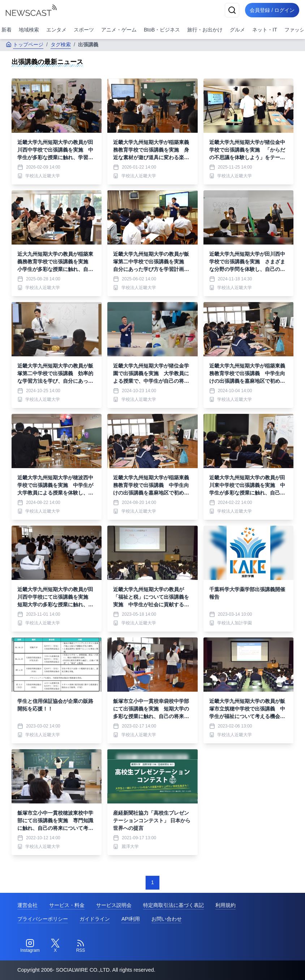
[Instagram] (30, 946)
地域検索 (29, 30)
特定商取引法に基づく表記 (173, 905)
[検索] (230, 10)
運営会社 (27, 905)
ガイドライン (95, 919)
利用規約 (225, 905)
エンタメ (56, 30)
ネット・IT (265, 30)
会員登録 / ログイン (271, 10)
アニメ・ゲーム (119, 30)
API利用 (131, 919)
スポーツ (84, 30)
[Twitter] (55, 946)
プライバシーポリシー (43, 919)
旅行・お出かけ (205, 30)
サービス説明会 (114, 905)
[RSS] (81, 946)
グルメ (237, 30)
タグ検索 (61, 44)
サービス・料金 (67, 905)
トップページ (25, 44)
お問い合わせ (167, 919)
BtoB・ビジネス (162, 30)
